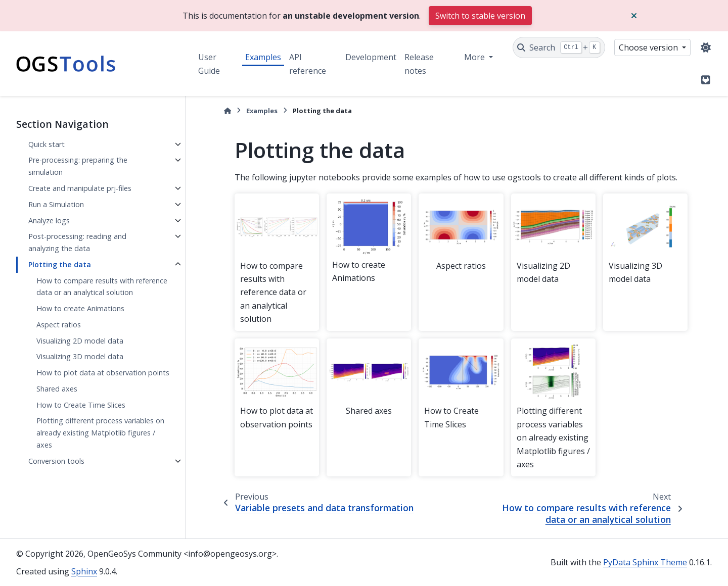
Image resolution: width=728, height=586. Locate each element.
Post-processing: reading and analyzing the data (77, 242)
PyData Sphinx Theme (645, 562)
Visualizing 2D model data (80, 341)
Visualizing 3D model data (80, 356)
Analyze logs (49, 221)
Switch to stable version (480, 16)
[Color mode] (706, 47)
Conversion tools (56, 461)
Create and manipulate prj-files (80, 188)
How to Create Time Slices (81, 405)
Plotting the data (60, 264)
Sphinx (84, 571)
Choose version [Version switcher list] (649, 47)
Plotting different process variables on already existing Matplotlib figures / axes (100, 433)
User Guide (209, 64)
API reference (308, 64)
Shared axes (57, 389)
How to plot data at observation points (103, 373)
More (475, 57)
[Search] (559, 47)
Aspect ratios (59, 325)
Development (371, 57)
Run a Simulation (56, 204)
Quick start (47, 144)
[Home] (227, 111)
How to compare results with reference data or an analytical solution (102, 287)
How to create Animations (80, 308)
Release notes (419, 64)
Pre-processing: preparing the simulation (78, 166)
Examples (263, 57)
